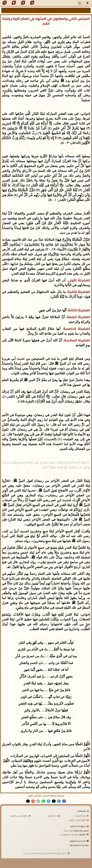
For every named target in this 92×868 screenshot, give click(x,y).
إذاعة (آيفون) (54, 816)
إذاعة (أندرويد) (82, 816)
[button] (80, 3)
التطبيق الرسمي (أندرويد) (20, 816)
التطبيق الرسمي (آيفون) (79, 820)
